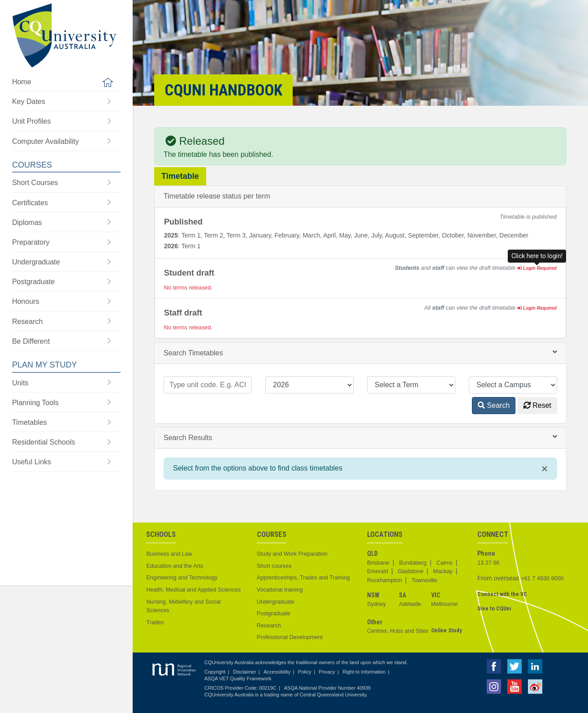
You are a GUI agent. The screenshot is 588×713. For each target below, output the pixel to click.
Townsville (424, 580)
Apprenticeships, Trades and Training (303, 578)
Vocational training (280, 590)
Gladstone (410, 571)
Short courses (274, 566)
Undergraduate (276, 602)
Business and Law (169, 554)
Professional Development (290, 637)
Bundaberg (413, 563)
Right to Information (364, 672)
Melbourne (445, 604)
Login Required (537, 268)
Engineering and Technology (182, 578)
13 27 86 (488, 563)
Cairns (444, 563)
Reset (537, 405)
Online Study (447, 630)
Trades (155, 622)
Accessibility (277, 672)
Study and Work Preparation (292, 554)
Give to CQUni (494, 608)
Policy (305, 672)
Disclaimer (244, 672)
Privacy (327, 672)
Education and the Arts (175, 566)
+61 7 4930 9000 (543, 579)
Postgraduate (274, 614)
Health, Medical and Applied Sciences (193, 590)
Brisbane (378, 563)
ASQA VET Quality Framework (238, 678)
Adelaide (410, 604)
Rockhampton (385, 580)
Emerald (378, 571)
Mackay (443, 571)
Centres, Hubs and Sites (398, 631)
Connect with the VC (502, 594)
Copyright (215, 672)
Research (269, 626)
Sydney (376, 604)
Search (494, 405)
